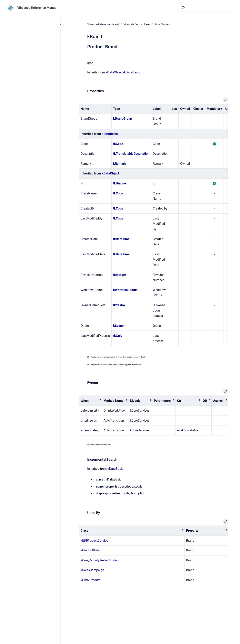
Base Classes (162, 24)
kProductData (90, 550)
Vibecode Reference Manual (37, 8)
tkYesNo (119, 305)
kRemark (120, 164)
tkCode (118, 144)
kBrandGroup (123, 119)
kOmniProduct (90, 580)
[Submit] (183, 8)
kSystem (119, 326)
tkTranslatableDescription (131, 154)
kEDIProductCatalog (95, 541)
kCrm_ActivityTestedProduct (100, 560)
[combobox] (206, 8)
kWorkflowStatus (125, 290)
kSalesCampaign (92, 570)
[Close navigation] (60, 25)
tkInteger (120, 275)
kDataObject (114, 72)
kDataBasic (132, 72)
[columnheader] (90, 401)
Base (147, 24)
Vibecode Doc (131, 24)
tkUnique (120, 183)
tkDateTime (121, 239)
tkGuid (118, 336)
